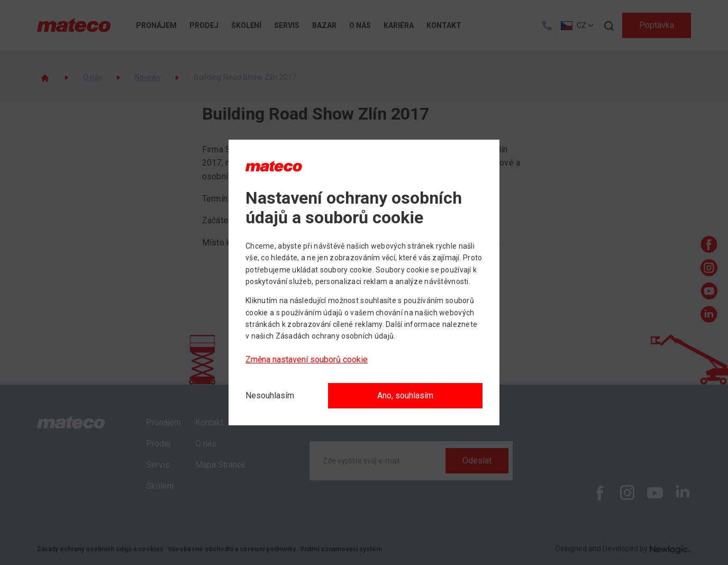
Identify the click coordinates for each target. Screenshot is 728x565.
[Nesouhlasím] (270, 396)
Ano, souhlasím (405, 395)
